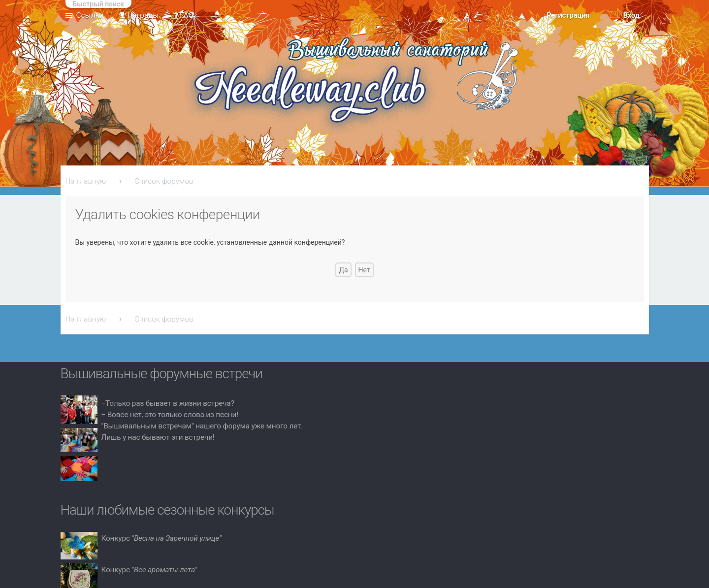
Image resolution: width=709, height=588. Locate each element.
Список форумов (164, 181)
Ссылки (90, 15)
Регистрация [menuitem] (568, 15)
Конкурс (161, 538)
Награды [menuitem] (139, 15)
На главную (86, 181)
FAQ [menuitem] (184, 15)
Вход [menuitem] (631, 15)
